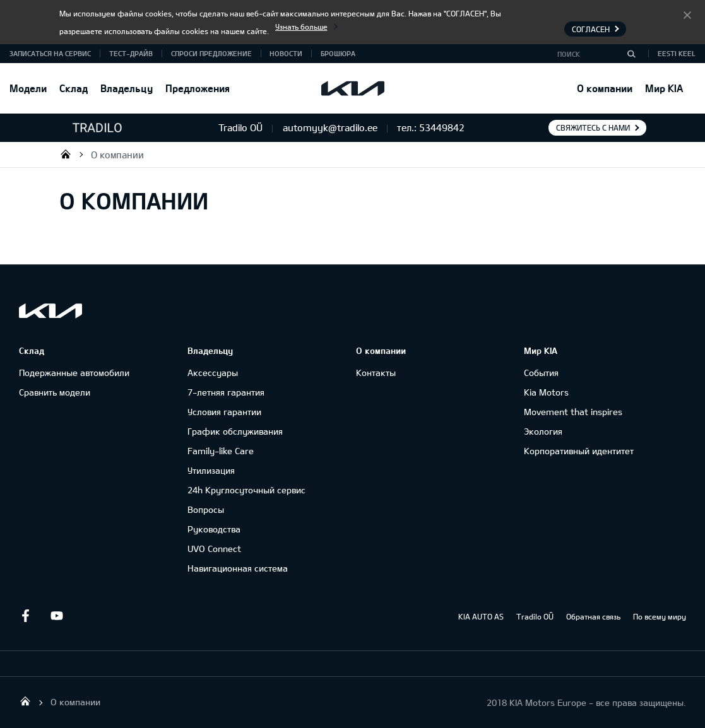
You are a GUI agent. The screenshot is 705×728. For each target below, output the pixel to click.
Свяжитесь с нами (593, 127)
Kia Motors (546, 392)
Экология (543, 431)
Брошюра (338, 53)
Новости (286, 53)
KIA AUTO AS (481, 616)
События (541, 373)
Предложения (198, 88)
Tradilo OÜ (66, 154)
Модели (28, 88)
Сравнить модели (55, 392)
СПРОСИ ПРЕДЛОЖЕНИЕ (211, 53)
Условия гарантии (224, 412)
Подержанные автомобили (74, 373)
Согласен (687, 15)
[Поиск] (631, 54)
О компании (605, 88)
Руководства (214, 529)
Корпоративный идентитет (579, 451)
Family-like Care (221, 451)
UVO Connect (214, 549)
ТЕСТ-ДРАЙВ (131, 53)
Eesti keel (677, 53)
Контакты (376, 373)
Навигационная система (238, 568)
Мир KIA (664, 88)
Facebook (25, 616)
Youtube (57, 616)
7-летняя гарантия (226, 392)
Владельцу (127, 88)
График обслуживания (235, 431)
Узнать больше (301, 26)
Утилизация (211, 470)
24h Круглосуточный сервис (246, 490)
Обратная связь (593, 616)
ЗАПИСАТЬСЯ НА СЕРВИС (50, 53)
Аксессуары (213, 373)
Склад (74, 88)
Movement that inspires (573, 412)
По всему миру (660, 616)
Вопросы (206, 509)
